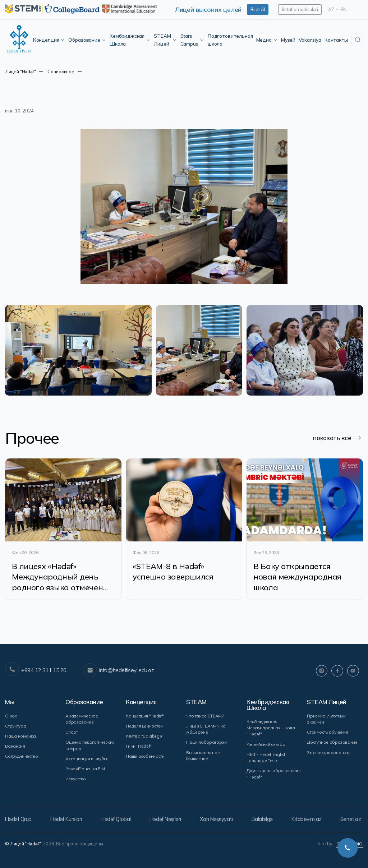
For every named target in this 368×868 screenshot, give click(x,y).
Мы (10, 705)
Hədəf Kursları (66, 820)
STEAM (196, 705)
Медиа (267, 40)
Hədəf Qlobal (117, 820)
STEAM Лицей (165, 40)
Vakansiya (310, 40)
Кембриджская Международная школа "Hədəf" (270, 730)
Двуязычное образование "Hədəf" (273, 775)
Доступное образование (332, 744)
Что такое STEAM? (204, 718)
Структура (15, 728)
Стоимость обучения (328, 734)
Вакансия (15, 748)
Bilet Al (258, 9)
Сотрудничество (21, 758)
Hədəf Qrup (18, 820)
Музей (288, 40)
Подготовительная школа (230, 40)
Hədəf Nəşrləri (167, 820)
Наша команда (20, 738)
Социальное (61, 71)
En (344, 9)
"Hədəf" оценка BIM (85, 770)
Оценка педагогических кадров (89, 747)
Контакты (336, 40)
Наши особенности (145, 758)
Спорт (72, 734)
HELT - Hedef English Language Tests (267, 759)
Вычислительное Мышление (203, 757)
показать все (337, 438)
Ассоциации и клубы (86, 760)
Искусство (75, 780)
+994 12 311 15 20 (36, 674)
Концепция (49, 40)
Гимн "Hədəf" (138, 748)
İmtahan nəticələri (300, 9)
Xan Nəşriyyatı (218, 820)
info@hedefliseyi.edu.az (118, 674)
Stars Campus (192, 40)
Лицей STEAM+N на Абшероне (206, 731)
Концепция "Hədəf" (145, 718)
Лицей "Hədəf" (20, 71)
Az (331, 9)
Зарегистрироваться (328, 754)
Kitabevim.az (309, 820)
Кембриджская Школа (130, 40)
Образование (87, 40)
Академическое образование (81, 721)
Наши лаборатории (206, 744)
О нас (11, 718)
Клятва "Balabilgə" (144, 738)
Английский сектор (265, 746)
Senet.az (353, 820)
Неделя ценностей (144, 728)
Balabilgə (264, 820)
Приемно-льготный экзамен (326, 721)
